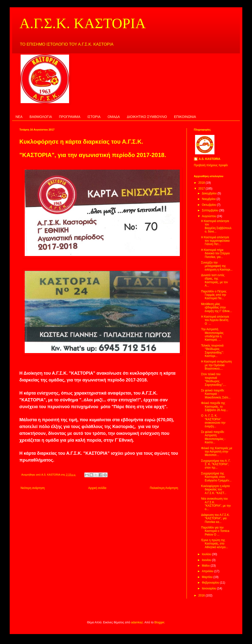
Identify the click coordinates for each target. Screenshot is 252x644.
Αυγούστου (209, 216)
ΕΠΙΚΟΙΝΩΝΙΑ (185, 117)
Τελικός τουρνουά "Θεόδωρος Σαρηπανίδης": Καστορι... (212, 351)
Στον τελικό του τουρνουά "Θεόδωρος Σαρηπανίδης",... (214, 379)
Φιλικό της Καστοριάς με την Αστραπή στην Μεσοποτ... (217, 452)
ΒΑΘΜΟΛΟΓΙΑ (41, 117)
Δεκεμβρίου (210, 193)
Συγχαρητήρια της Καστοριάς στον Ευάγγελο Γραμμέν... (216, 477)
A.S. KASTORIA (209, 159)
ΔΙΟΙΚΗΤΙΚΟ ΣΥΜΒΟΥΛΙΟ (147, 117)
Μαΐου (206, 566)
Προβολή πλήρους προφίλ (211, 165)
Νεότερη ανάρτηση (33, 488)
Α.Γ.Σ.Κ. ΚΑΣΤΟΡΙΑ (83, 23)
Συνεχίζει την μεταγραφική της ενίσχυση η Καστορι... (217, 266)
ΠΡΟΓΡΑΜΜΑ (70, 117)
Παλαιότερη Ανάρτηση (164, 488)
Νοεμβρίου (209, 199)
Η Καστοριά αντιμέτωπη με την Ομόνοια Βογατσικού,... (217, 365)
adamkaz (137, 622)
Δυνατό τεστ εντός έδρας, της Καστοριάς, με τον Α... (214, 280)
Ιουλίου (207, 554)
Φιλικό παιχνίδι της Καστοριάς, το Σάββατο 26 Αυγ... (215, 407)
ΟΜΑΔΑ (114, 117)
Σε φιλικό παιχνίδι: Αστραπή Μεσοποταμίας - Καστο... (213, 437)
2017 (202, 189)
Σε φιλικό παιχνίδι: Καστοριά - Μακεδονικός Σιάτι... (216, 394)
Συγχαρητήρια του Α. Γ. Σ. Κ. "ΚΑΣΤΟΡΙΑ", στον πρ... (216, 464)
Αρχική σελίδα (97, 488)
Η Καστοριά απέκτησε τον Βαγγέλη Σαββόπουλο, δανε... (216, 226)
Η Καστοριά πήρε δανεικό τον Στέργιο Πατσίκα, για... (215, 253)
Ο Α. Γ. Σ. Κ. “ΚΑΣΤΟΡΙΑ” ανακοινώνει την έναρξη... (213, 421)
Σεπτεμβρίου (210, 210)
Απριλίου (208, 571)
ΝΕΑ (19, 117)
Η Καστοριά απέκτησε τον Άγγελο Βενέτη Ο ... (215, 320)
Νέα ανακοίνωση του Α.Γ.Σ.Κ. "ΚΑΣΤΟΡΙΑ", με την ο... (216, 504)
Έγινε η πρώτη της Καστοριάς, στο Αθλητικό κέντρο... (215, 544)
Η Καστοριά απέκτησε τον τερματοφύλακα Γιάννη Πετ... (215, 241)
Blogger (159, 622)
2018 (202, 183)
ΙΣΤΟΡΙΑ (94, 117)
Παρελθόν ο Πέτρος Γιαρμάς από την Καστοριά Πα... (214, 295)
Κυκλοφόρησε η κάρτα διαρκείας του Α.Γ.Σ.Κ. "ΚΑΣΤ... (215, 490)
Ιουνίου (207, 560)
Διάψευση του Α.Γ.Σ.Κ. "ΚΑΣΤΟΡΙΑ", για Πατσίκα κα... (215, 518)
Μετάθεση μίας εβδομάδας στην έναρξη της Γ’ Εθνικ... (217, 308)
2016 (202, 595)
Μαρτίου (208, 577)
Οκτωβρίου (209, 205)
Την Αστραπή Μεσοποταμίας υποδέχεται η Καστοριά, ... (212, 334)
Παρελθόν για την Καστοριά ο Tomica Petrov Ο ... (215, 531)
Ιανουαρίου (209, 588)
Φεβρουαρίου (211, 583)
